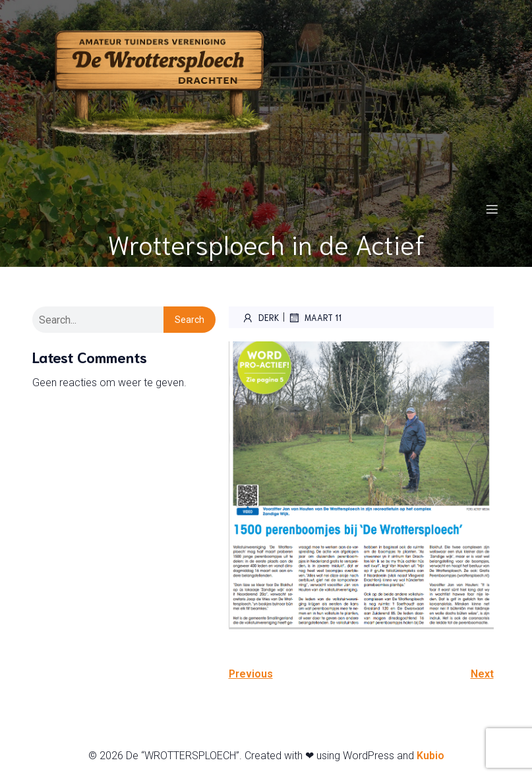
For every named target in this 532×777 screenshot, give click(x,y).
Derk (261, 318)
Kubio (430, 756)
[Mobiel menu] (492, 209)
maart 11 (315, 318)
